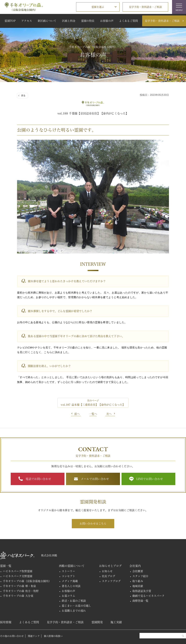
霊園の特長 (88, 21)
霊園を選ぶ (98, 7)
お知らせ (107, 571)
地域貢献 (138, 586)
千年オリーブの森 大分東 (18, 596)
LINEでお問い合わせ (150, 479)
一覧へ (93, 414)
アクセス (27, 21)
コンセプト (68, 576)
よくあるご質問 (128, 21)
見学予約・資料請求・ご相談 (145, 7)
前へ (77, 414)
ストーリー (68, 571)
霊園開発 (97, 622)
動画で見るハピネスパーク (148, 596)
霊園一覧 (6, 566)
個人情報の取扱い (53, 636)
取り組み (138, 581)
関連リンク (34, 636)
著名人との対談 (71, 586)
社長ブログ (109, 576)
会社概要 (138, 571)
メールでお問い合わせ (95, 479)
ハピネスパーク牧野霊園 (18, 571)
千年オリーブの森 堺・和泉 (19, 586)
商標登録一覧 (140, 601)
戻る (23, 95)
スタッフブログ (111, 581)
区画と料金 (69, 21)
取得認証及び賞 (142, 591)
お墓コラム (68, 596)
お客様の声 (107, 21)
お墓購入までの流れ (74, 611)
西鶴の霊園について (72, 566)
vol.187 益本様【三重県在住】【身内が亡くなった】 (93, 405)
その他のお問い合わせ (12, 636)
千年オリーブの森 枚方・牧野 (21, 591)
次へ (109, 414)
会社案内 (135, 566)
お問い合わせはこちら (93, 524)
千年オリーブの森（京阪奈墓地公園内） (27, 581)
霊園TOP (10, 21)
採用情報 (6, 622)
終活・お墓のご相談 (74, 601)
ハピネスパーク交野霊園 (18, 576)
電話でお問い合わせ (38, 479)
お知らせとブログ (110, 566)
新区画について (47, 21)
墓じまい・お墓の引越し (76, 606)
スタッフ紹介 (140, 576)
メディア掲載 (70, 581)
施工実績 (116, 622)
